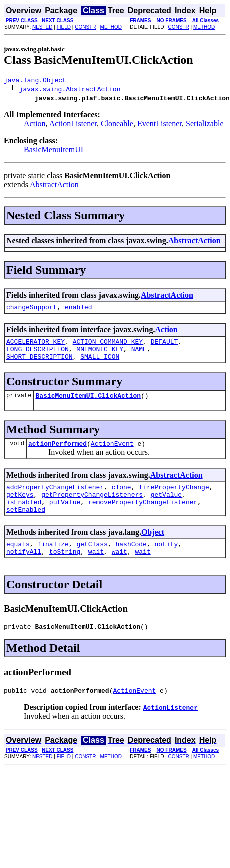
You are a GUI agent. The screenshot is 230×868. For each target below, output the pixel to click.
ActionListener (73, 125)
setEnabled (26, 526)
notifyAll (24, 571)
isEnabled (24, 517)
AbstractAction (54, 186)
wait (96, 571)
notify (166, 562)
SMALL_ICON (100, 364)
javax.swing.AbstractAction (70, 90)
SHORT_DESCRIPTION (40, 364)
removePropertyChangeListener (143, 517)
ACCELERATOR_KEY (36, 346)
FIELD (64, 27)
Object (153, 549)
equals (18, 562)
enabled (79, 310)
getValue (166, 508)
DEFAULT (165, 346)
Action (35, 125)
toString (65, 571)
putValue (65, 517)
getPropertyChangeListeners (92, 508)
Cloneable (117, 125)
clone (122, 499)
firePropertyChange (174, 499)
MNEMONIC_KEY (100, 355)
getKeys (20, 508)
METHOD (111, 27)
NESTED (43, 27)
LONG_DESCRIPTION (38, 355)
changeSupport (32, 310)
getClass (92, 562)
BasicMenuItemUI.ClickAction (88, 404)
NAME (139, 355)
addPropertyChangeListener (55, 499)
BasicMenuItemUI (54, 151)
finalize (53, 562)
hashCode (131, 562)
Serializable (205, 125)
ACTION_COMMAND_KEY (108, 346)
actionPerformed (58, 454)
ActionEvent (112, 454)
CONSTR (85, 27)
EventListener (160, 125)
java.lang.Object (35, 81)
